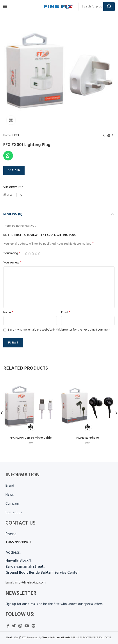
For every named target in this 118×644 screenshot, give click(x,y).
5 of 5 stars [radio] (39, 253)
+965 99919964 (19, 542)
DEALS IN (14, 170)
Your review (12, 263)
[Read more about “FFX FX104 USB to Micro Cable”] (31, 427)
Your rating (12, 253)
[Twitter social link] (14, 626)
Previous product (104, 135)
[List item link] (59, 495)
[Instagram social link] (20, 626)
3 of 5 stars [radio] (33, 253)
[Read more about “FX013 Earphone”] (87, 427)
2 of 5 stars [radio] (29, 253)
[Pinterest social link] (33, 626)
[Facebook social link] (16, 195)
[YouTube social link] (27, 626)
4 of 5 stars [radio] (36, 253)
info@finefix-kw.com (30, 583)
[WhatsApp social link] (21, 195)
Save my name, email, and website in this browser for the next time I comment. (59, 330)
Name (8, 313)
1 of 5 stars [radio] (26, 253)
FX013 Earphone (88, 438)
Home (7, 135)
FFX (17, 135)
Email (66, 313)
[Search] (97, 7)
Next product (113, 135)
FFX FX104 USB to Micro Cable (31, 438)
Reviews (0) (13, 214)
